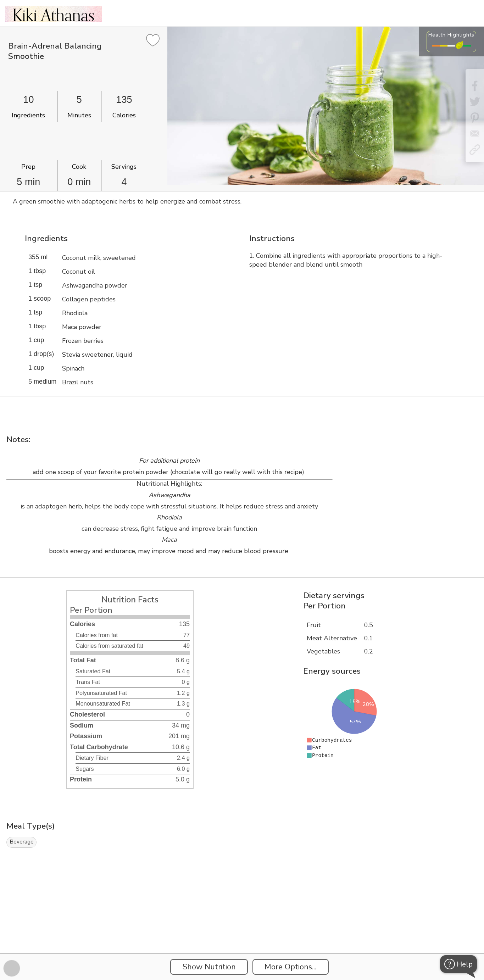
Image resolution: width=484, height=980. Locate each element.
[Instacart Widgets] (242, 929)
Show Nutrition (209, 967)
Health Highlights (451, 35)
